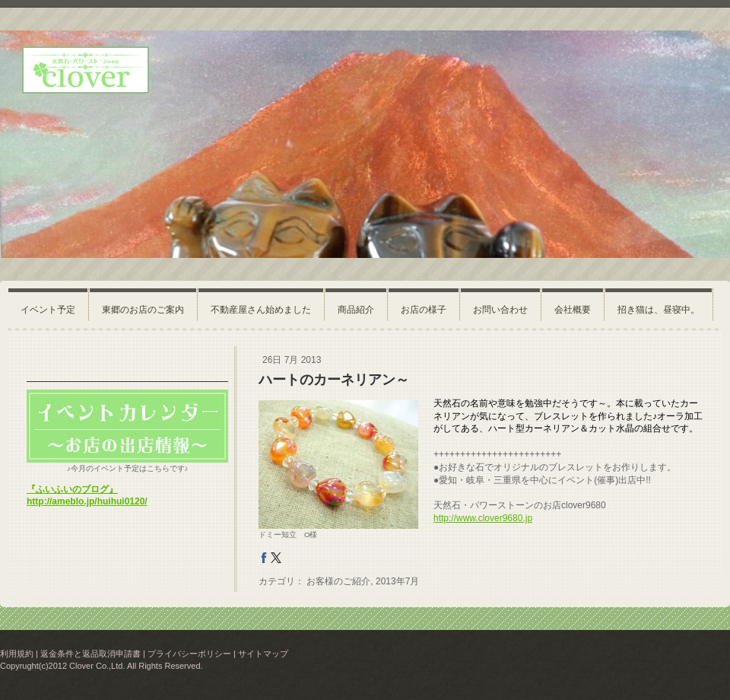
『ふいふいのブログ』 (72, 489)
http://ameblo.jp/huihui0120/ (87, 501)
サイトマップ (263, 654)
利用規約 (17, 654)
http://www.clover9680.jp (483, 518)
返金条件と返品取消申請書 (90, 654)
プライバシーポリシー (189, 654)
